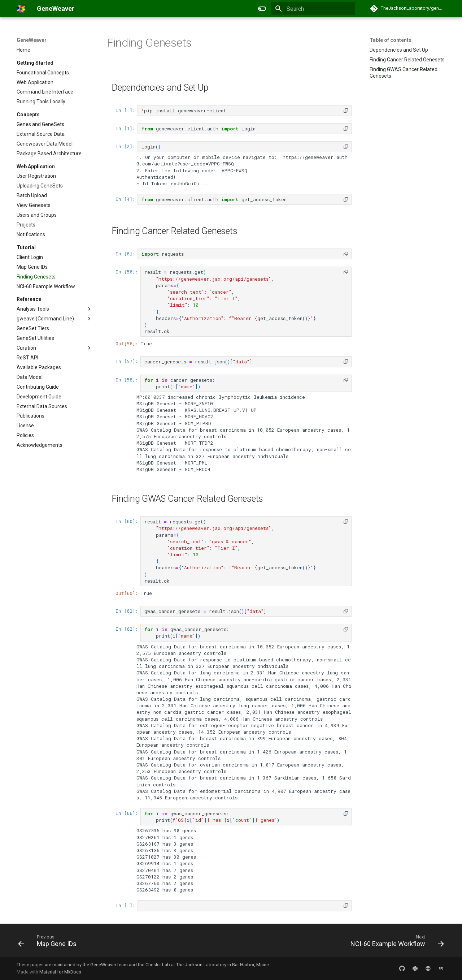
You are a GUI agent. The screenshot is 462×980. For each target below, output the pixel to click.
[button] (346, 110)
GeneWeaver (32, 40)
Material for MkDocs (60, 972)
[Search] (313, 9)
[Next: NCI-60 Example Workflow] (395, 942)
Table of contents (391, 40)
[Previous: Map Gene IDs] (49, 942)
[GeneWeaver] (21, 9)
